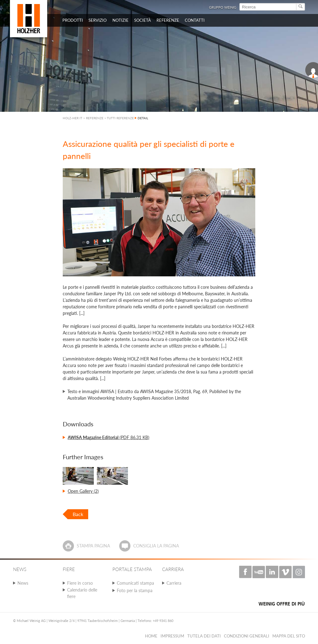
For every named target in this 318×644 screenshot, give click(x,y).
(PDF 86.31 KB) (109, 437)
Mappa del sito (289, 636)
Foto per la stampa (135, 590)
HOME (151, 636)
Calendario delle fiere (82, 593)
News (23, 583)
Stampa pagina (93, 546)
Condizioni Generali (247, 636)
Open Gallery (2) (83, 491)
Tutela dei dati (204, 636)
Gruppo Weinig (223, 7)
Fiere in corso (80, 583)
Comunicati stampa (135, 583)
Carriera (174, 583)
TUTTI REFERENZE (120, 118)
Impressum (172, 636)
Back (78, 514)
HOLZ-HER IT (73, 118)
